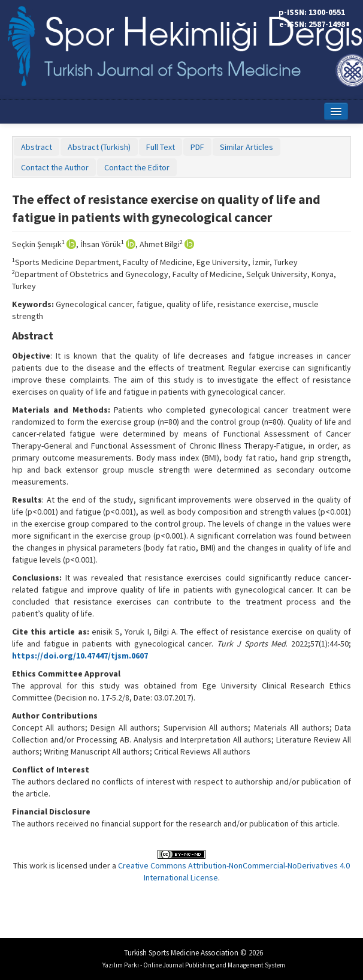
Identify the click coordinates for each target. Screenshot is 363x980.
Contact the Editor (137, 167)
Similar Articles (246, 147)
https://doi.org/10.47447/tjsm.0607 (80, 656)
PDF (197, 147)
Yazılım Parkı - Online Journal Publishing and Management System (194, 965)
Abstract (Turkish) (99, 147)
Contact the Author (55, 167)
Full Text (161, 147)
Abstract (37, 147)
